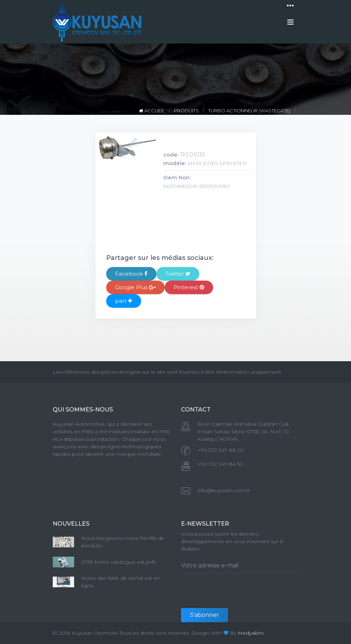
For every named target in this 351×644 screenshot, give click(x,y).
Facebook (131, 274)
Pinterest (189, 287)
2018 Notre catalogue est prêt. (119, 562)
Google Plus (135, 287)
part (124, 301)
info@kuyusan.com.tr (224, 490)
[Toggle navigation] (290, 6)
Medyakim (251, 633)
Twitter (178, 274)
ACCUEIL (152, 111)
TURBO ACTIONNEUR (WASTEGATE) (249, 111)
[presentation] (235, 594)
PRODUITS (186, 111)
